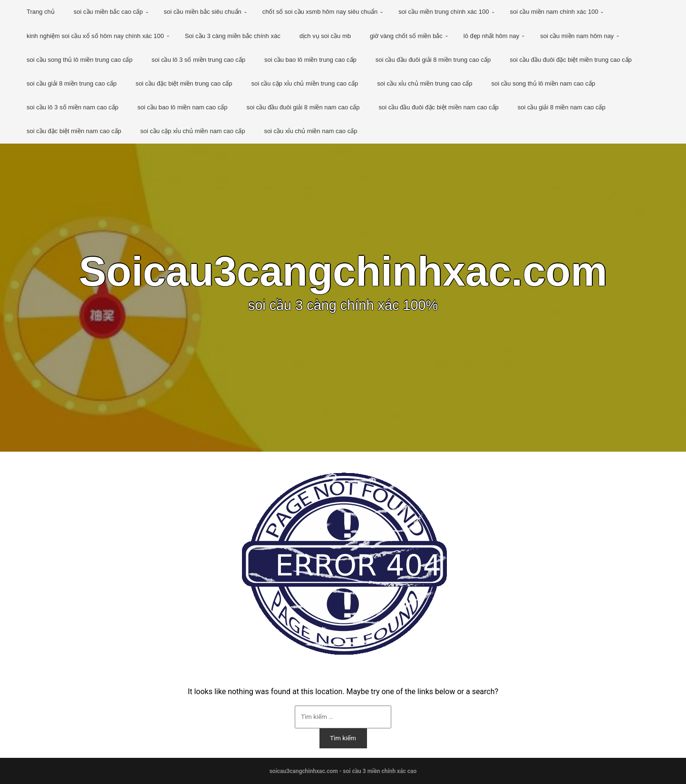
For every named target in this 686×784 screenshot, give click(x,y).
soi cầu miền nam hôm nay (577, 36)
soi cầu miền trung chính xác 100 (444, 12)
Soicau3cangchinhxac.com (343, 271)
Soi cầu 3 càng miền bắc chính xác (233, 36)
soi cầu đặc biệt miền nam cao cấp (74, 131)
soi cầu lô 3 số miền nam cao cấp (72, 107)
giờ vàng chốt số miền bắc (406, 36)
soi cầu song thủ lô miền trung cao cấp (80, 60)
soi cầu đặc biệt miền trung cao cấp (184, 83)
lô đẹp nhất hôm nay (491, 36)
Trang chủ (41, 12)
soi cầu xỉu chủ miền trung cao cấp (425, 83)
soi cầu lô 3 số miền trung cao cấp (198, 60)
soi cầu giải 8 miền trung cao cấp (72, 83)
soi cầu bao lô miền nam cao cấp (182, 107)
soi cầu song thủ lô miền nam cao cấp (543, 83)
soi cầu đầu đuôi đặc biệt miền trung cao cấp (571, 60)
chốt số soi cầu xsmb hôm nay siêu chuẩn (320, 12)
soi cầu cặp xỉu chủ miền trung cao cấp (305, 83)
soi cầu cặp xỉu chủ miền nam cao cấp (193, 131)
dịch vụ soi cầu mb (325, 36)
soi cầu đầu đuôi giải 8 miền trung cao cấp (433, 60)
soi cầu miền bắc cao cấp (108, 12)
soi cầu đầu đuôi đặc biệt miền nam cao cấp (438, 107)
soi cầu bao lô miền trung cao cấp (310, 60)
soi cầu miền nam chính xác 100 (554, 12)
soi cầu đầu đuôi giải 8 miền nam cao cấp (303, 107)
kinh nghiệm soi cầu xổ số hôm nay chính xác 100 (95, 36)
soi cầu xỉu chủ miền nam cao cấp (310, 131)
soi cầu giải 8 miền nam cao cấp (562, 107)
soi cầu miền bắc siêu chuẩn (203, 12)
